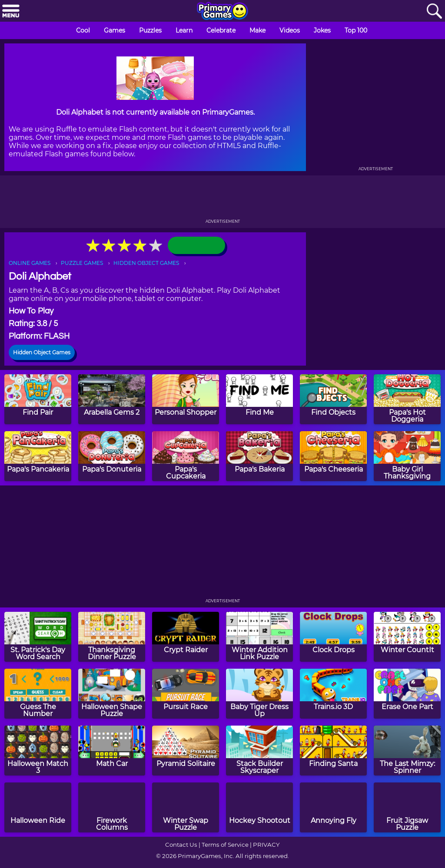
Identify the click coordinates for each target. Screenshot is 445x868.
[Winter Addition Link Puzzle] (259, 637)
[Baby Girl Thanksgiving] (407, 456)
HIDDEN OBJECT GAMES (146, 263)
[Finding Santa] (333, 751)
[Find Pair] (38, 399)
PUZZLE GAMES (82, 263)
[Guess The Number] (38, 694)
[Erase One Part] (407, 694)
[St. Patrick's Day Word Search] (38, 637)
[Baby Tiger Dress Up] (259, 694)
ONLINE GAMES (30, 263)
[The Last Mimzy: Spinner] (407, 751)
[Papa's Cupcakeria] (186, 456)
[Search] (434, 12)
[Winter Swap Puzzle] (186, 807)
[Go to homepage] (222, 12)
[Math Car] (112, 751)
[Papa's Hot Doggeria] (407, 399)
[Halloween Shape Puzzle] (112, 694)
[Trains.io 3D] (333, 694)
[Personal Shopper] (186, 399)
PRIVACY (266, 845)
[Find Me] (259, 399)
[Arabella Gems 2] (112, 399)
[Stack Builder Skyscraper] (259, 751)
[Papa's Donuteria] (112, 456)
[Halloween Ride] (38, 807)
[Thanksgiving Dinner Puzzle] (112, 637)
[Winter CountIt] (407, 637)
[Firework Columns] (112, 807)
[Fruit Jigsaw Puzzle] (407, 807)
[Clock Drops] (333, 637)
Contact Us (181, 845)
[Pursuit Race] (186, 694)
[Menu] (11, 12)
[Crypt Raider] (186, 637)
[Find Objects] (333, 399)
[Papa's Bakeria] (259, 456)
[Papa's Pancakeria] (38, 456)
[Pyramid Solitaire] (186, 751)
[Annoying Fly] (333, 807)
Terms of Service (225, 845)
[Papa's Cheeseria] (333, 456)
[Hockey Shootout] (259, 807)
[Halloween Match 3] (38, 751)
